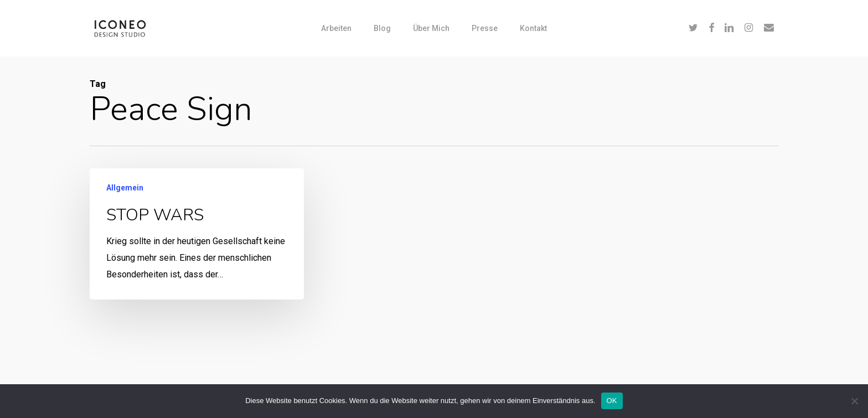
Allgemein (125, 188)
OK (612, 401)
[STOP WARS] (196, 234)
